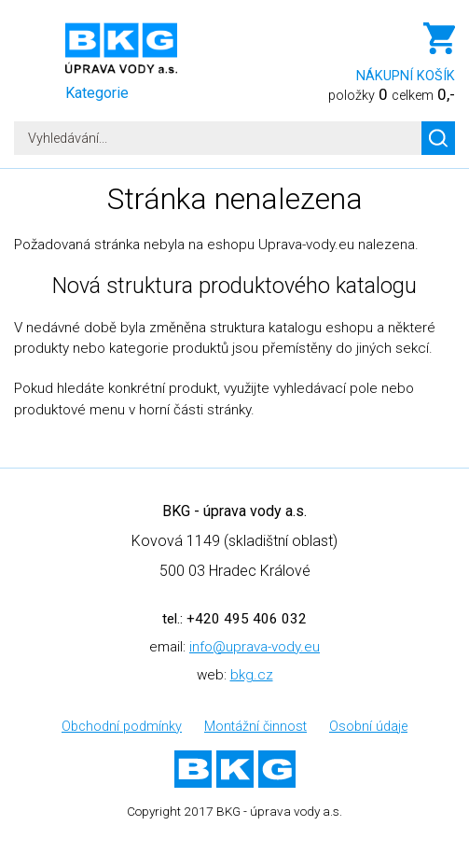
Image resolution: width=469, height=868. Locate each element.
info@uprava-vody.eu (255, 647)
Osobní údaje (368, 727)
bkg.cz (252, 675)
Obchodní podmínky (122, 727)
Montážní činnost (255, 727)
